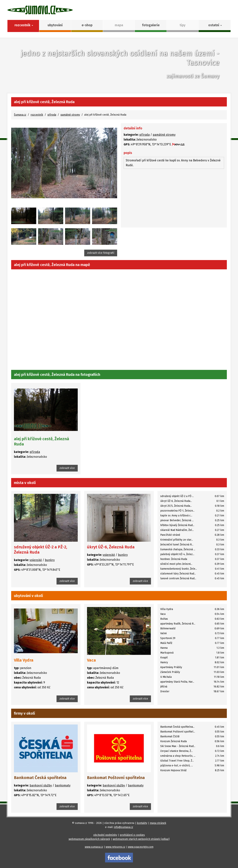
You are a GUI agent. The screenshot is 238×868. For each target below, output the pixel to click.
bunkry (50, 560)
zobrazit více (67, 468)
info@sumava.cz (124, 827)
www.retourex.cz (115, 847)
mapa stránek (158, 823)
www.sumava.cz (94, 847)
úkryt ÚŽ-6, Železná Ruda (111, 547)
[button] (214, 26)
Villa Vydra (24, 660)
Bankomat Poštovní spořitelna (116, 778)
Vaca (91, 660)
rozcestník (37, 115)
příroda (52, 115)
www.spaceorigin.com (141, 847)
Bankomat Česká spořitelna (40, 778)
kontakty (142, 823)
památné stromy (70, 115)
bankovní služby (41, 785)
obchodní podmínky (105, 835)
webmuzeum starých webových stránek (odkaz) (141, 839)
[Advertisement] (174, 199)
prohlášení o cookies (132, 835)
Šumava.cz (20, 115)
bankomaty (63, 785)
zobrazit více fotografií (101, 253)
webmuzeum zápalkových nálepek (89, 839)
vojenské (36, 560)
